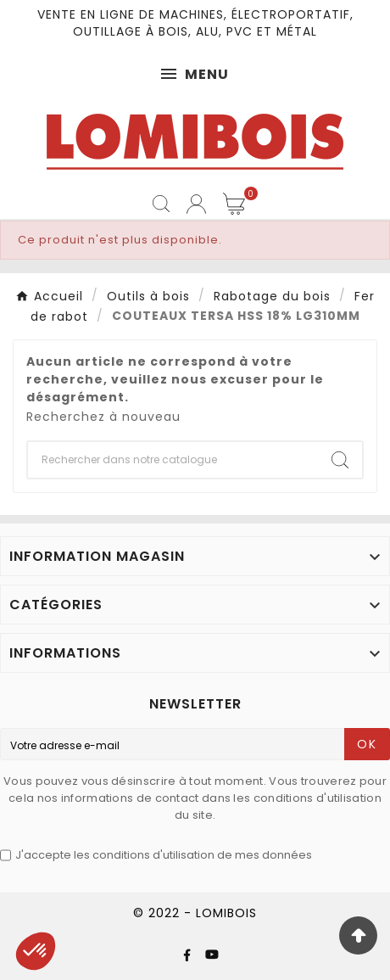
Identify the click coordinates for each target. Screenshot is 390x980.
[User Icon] (196, 204)
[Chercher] (173, 460)
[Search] (340, 460)
